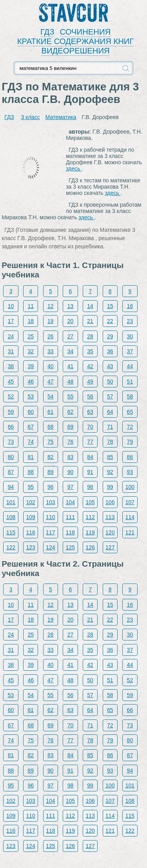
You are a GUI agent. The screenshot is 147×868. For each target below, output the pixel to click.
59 (11, 412)
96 (51, 487)
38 (11, 366)
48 (71, 382)
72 (130, 427)
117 (50, 532)
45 (11, 382)
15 (110, 306)
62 (71, 412)
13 (71, 306)
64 (110, 412)
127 (110, 547)
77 (90, 442)
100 (130, 487)
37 (130, 351)
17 (11, 321)
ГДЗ (47, 32)
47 (51, 382)
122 (11, 547)
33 (51, 351)
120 (110, 532)
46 (31, 382)
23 (130, 321)
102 (31, 502)
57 (110, 396)
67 (31, 427)
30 (130, 336)
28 (90, 336)
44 (130, 366)
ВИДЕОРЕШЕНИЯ (75, 51)
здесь (74, 169)
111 (70, 517)
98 (90, 487)
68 (51, 427)
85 (110, 457)
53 (31, 396)
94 (11, 487)
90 (71, 472)
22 (110, 321)
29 (110, 336)
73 (11, 442)
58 (130, 396)
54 (51, 396)
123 (31, 547)
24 (11, 336)
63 (90, 412)
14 (90, 306)
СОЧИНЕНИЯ (85, 32)
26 (51, 336)
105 (90, 502)
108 (11, 517)
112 (90, 517)
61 (51, 412)
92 (110, 472)
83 (71, 457)
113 (110, 517)
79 (130, 442)
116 (31, 532)
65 (130, 412)
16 (130, 306)
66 (11, 427)
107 (130, 502)
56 (90, 396)
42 (90, 366)
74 (31, 442)
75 (51, 442)
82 (51, 457)
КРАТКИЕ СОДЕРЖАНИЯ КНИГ (76, 41)
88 (31, 472)
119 (90, 532)
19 (51, 321)
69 (71, 427)
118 (70, 532)
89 (51, 472)
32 (31, 351)
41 (71, 366)
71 (110, 427)
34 (71, 351)
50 (110, 382)
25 (31, 336)
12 (51, 306)
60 (31, 412)
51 (130, 382)
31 (11, 351)
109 (31, 517)
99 (110, 487)
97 (71, 487)
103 (50, 502)
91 (90, 472)
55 (71, 396)
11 (31, 306)
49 (90, 382)
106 (110, 502)
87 (11, 472)
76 (71, 442)
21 (90, 321)
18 (31, 321)
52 (11, 396)
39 (31, 366)
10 (11, 306)
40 (51, 366)
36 (110, 351)
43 (110, 366)
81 (31, 457)
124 (50, 547)
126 (90, 547)
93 (130, 472)
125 (70, 547)
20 (71, 321)
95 (31, 487)
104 (70, 502)
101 (11, 502)
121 (130, 532)
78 (110, 442)
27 (71, 336)
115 (11, 532)
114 (130, 517)
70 (90, 427)
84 (90, 457)
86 (130, 457)
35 (90, 351)
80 (11, 457)
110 (50, 517)
